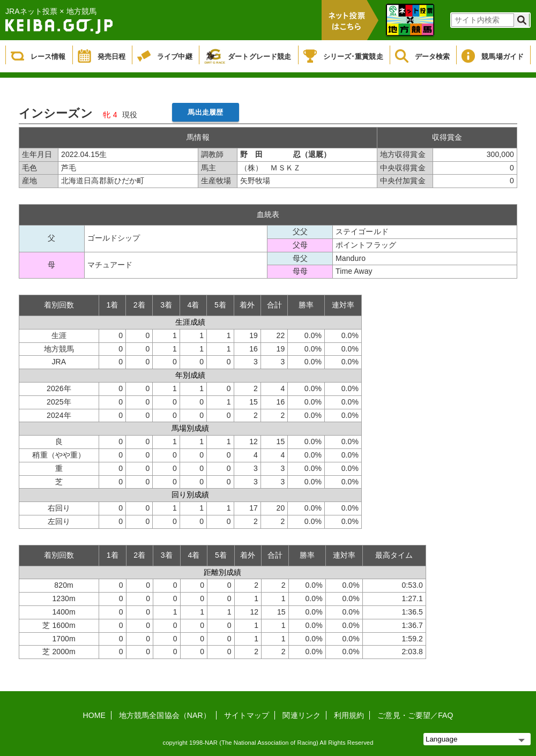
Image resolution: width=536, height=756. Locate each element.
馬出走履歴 (205, 112)
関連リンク (301, 715)
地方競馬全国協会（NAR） (165, 715)
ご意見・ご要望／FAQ (415, 715)
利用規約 (349, 715)
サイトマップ (247, 715)
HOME (94, 715)
